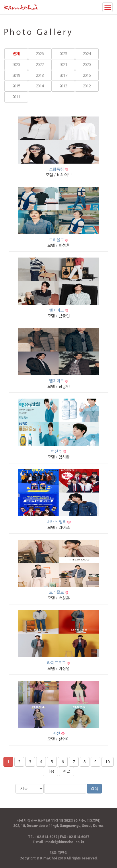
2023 (16, 64)
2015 (16, 86)
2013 (63, 86)
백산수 (57, 451)
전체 (16, 54)
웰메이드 (57, 310)
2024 (87, 54)
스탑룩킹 (57, 169)
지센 (57, 733)
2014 (40, 86)
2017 (63, 75)
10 (108, 762)
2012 (87, 86)
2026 (40, 54)
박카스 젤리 (57, 522)
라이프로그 (57, 663)
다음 (50, 771)
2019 (16, 75)
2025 (63, 54)
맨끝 (67, 771)
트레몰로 (57, 240)
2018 (40, 75)
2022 (40, 64)
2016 (87, 75)
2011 (16, 97)
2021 (63, 64)
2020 (87, 64)
